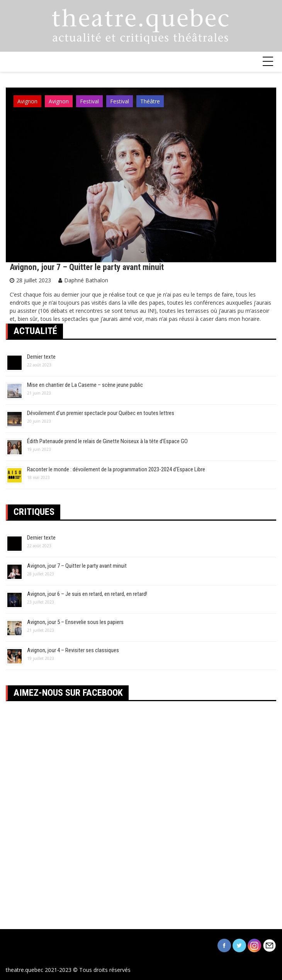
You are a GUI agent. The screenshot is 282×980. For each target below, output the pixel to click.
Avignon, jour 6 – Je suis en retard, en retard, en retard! (87, 594)
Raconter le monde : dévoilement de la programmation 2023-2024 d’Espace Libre (116, 469)
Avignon (27, 101)
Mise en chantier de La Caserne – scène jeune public (85, 385)
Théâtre (150, 101)
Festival (89, 101)
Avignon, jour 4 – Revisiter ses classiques (73, 650)
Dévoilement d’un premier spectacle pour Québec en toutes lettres (101, 413)
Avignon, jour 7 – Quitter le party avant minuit (87, 267)
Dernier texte (41, 357)
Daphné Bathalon (86, 280)
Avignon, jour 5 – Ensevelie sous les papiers (75, 622)
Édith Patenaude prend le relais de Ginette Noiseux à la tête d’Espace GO (107, 441)
